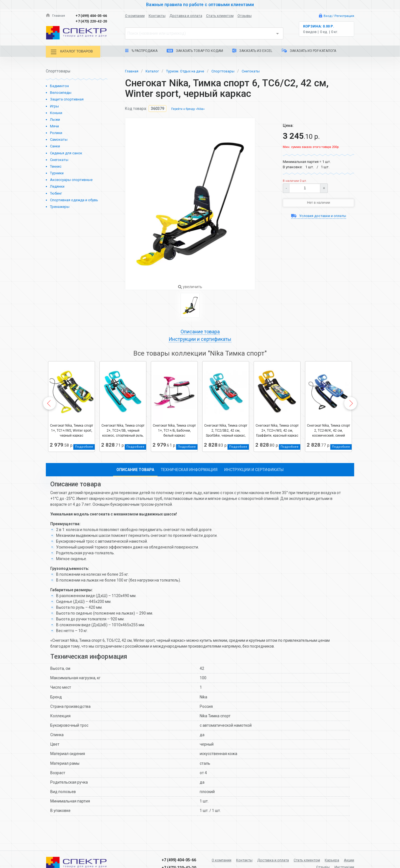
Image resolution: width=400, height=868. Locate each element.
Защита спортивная (67, 99)
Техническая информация (189, 471)
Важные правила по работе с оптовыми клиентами (200, 4)
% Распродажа (141, 51)
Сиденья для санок (66, 152)
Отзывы (245, 16)
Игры (54, 105)
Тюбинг (56, 193)
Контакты (157, 16)
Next (351, 404)
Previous (49, 404)
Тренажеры (60, 206)
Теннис (56, 166)
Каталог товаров (75, 52)
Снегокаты (59, 159)
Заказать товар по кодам (195, 51)
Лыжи (55, 119)
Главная (56, 16)
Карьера (346, 859)
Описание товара (200, 332)
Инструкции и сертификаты (200, 340)
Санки (55, 146)
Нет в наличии (319, 202)
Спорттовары (231, 70)
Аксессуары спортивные (71, 179)
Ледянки (57, 186)
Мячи (54, 126)
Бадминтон (59, 85)
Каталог (154, 70)
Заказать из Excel (252, 51)
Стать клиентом (220, 16)
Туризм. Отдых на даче (190, 70)
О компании (135, 16)
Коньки (56, 112)
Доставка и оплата (186, 16)
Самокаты (59, 139)
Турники (57, 173)
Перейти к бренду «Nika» (189, 108)
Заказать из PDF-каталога (309, 51)
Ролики (56, 132)
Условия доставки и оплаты (318, 216)
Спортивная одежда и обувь (74, 199)
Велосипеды (61, 92)
